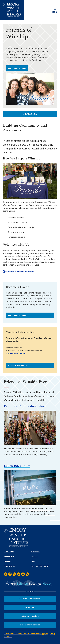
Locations (9, 551)
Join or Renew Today (17, 68)
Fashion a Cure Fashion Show (25, 406)
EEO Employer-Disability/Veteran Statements (22, 634)
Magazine (36, 551)
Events (34, 556)
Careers (8, 561)
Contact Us (9, 566)
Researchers (30, 607)
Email (23, 353)
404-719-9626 (12, 353)
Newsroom (9, 556)
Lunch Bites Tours (17, 466)
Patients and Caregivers (30, 599)
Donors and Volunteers (30, 625)
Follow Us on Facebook (18, 365)
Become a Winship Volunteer (20, 272)
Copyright (44, 634)
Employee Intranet (40, 566)
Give (33, 561)
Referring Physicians (30, 616)
